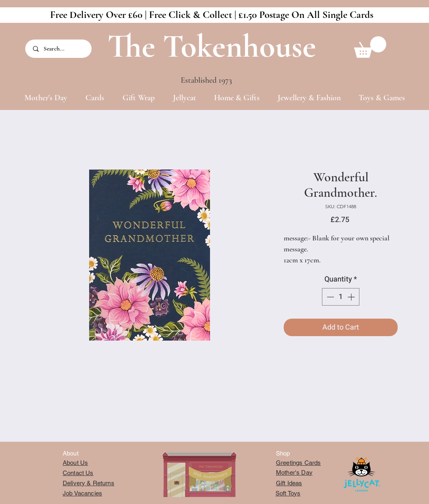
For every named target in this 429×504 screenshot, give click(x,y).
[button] (370, 47)
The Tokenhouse (212, 46)
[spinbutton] (341, 297)
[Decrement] (329, 297)
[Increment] (352, 297)
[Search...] (59, 49)
